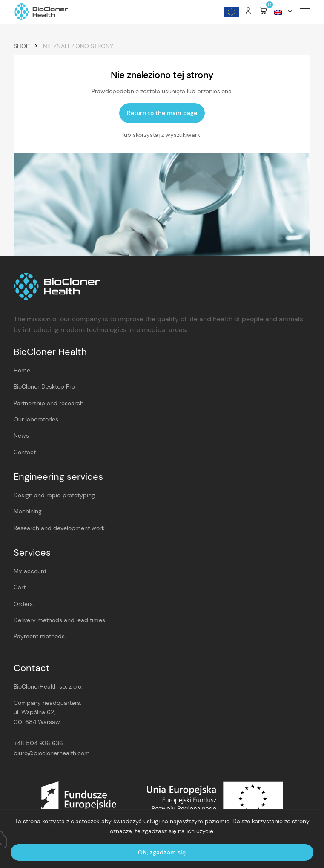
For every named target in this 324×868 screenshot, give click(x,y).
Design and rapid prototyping (54, 495)
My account (30, 571)
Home (22, 370)
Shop (22, 46)
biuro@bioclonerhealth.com (52, 753)
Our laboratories (36, 419)
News (21, 435)
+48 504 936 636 (38, 743)
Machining (28, 511)
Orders (23, 604)
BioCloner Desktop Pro (44, 386)
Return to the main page (162, 113)
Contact (25, 452)
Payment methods (39, 636)
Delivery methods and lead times (59, 620)
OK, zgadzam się (162, 852)
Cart (20, 587)
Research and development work (59, 528)
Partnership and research (49, 403)
